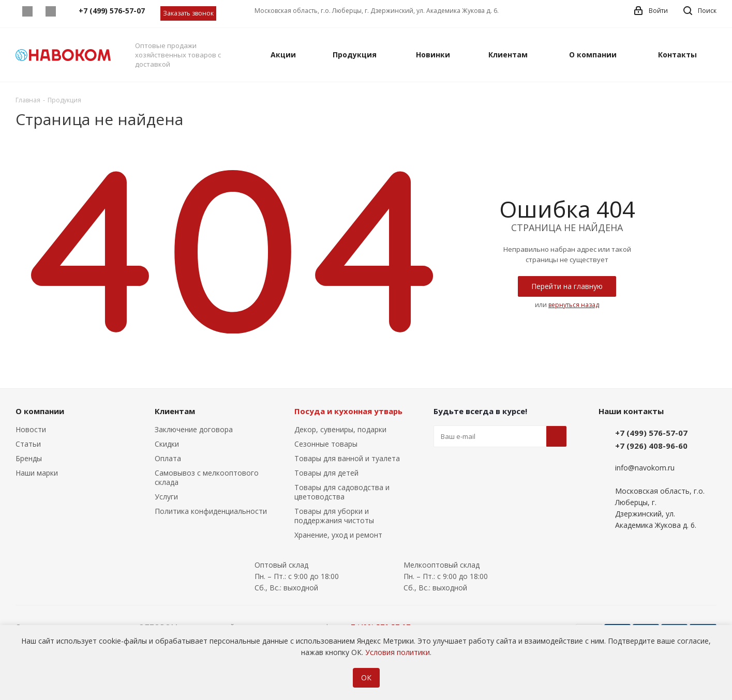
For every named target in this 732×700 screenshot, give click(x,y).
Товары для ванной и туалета (347, 458)
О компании (40, 411)
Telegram (50, 11)
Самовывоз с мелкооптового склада (207, 477)
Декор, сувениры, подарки (340, 429)
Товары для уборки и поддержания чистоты (334, 516)
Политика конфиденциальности (211, 511)
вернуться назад (574, 305)
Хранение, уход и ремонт (338, 535)
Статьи (28, 444)
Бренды (29, 458)
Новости (31, 429)
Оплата (168, 458)
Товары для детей (326, 473)
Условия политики (398, 652)
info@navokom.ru (645, 468)
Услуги (166, 497)
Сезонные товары (326, 444)
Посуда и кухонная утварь (348, 411)
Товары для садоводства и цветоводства (342, 492)
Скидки (167, 444)
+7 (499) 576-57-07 (651, 433)
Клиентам (175, 411)
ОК (366, 678)
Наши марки (37, 473)
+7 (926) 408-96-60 (651, 446)
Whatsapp (27, 11)
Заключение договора (194, 429)
